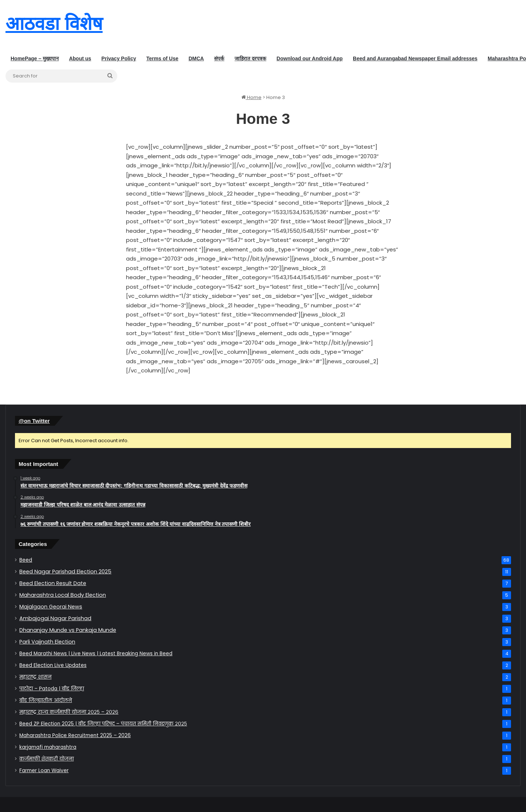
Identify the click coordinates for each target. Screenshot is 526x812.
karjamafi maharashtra (48, 747)
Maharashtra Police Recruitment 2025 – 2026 (75, 735)
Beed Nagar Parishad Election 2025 (65, 572)
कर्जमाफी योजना (47, 759)
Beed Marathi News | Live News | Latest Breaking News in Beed (96, 654)
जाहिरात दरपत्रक (250, 58)
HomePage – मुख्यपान (35, 58)
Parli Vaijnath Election (47, 642)
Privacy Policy (119, 58)
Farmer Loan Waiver (44, 771)
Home (251, 97)
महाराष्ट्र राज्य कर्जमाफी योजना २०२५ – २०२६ (69, 712)
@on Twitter (34, 421)
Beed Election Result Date (53, 583)
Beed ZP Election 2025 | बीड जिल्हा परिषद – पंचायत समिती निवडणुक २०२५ (103, 724)
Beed (26, 560)
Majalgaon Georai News (51, 607)
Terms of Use (163, 58)
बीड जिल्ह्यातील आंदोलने (46, 700)
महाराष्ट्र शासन (35, 677)
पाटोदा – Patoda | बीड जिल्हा (52, 689)
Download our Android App (310, 58)
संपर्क (219, 58)
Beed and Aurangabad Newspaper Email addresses (415, 58)
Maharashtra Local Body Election (63, 595)
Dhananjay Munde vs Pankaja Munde (68, 630)
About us (80, 58)
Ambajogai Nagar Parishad (55, 618)
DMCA (196, 58)
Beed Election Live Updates (53, 665)
